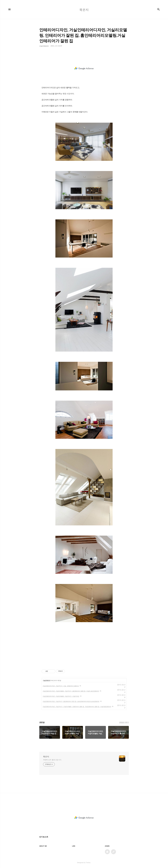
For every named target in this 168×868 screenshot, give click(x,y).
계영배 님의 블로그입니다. (52, 760)
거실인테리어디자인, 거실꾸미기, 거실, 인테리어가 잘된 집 (61, 686)
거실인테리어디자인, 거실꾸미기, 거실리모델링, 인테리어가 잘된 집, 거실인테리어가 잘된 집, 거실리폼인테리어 (77, 706)
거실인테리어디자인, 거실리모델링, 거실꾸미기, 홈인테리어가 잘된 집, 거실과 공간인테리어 (71, 691)
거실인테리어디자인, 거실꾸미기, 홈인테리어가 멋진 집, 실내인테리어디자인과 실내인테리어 (71, 701)
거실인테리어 (47, 680)
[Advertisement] (84, 68)
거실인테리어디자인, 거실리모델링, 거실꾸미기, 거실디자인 (61, 696)
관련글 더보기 (124, 722)
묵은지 (46, 757)
